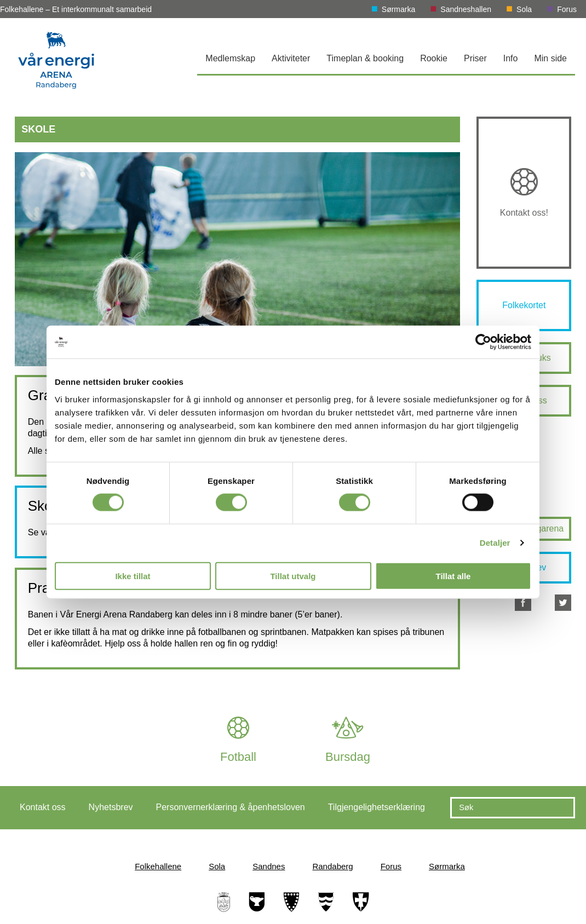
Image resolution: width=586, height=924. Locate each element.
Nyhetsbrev (111, 807)
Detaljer (495, 543)
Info (511, 58)
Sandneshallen (466, 9)
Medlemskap (230, 58)
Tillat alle (453, 576)
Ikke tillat (133, 576)
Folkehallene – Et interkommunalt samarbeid (76, 9)
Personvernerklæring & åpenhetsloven (231, 807)
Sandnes (269, 866)
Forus (567, 9)
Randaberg (332, 866)
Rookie (434, 58)
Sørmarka (398, 9)
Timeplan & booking (365, 58)
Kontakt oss (43, 807)
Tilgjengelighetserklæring (377, 807)
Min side (550, 58)
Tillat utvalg (293, 576)
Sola (524, 9)
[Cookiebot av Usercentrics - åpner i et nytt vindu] (483, 342)
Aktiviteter (291, 58)
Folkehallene (158, 866)
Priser (475, 58)
